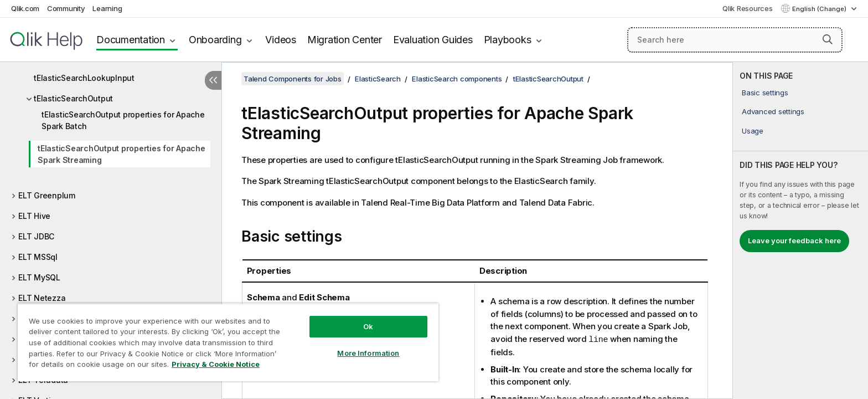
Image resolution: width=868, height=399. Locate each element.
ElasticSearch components (457, 79)
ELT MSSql (38, 257)
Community (66, 8)
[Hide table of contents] (213, 80)
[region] (228, 342)
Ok (368, 326)
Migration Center (345, 40)
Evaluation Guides (433, 40)
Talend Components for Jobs (293, 79)
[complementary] (800, 231)
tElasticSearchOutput (73, 98)
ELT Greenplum (47, 195)
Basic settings (765, 93)
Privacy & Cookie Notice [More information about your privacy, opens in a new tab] (216, 364)
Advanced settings (773, 111)
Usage (753, 131)
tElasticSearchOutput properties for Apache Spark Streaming (122, 154)
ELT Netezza (42, 298)
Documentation (131, 40)
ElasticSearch (378, 79)
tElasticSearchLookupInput (84, 78)
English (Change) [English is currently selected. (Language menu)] (820, 9)
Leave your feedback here (794, 241)
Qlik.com (25, 8)
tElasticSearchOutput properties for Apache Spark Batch (123, 120)
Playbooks (508, 40)
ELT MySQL (39, 277)
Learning (107, 8)
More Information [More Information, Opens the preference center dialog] (368, 353)
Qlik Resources (748, 8)
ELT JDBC (36, 236)
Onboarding (215, 40)
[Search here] (735, 40)
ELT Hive (34, 216)
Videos (281, 40)
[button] (828, 39)
